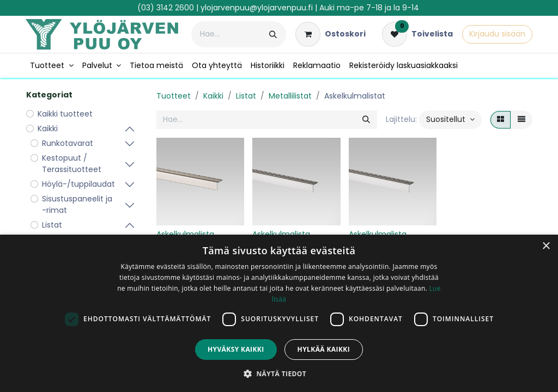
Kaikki (213, 96)
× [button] (546, 246)
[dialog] (279, 313)
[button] (450, 120)
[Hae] (273, 34)
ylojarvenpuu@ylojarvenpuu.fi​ (257, 8)
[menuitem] (52, 66)
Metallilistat (290, 96)
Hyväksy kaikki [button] (236, 349)
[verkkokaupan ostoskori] (330, 34)
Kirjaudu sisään (497, 34)
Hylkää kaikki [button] (324, 349)
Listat (246, 96)
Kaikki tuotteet (65, 114)
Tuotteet (174, 96)
